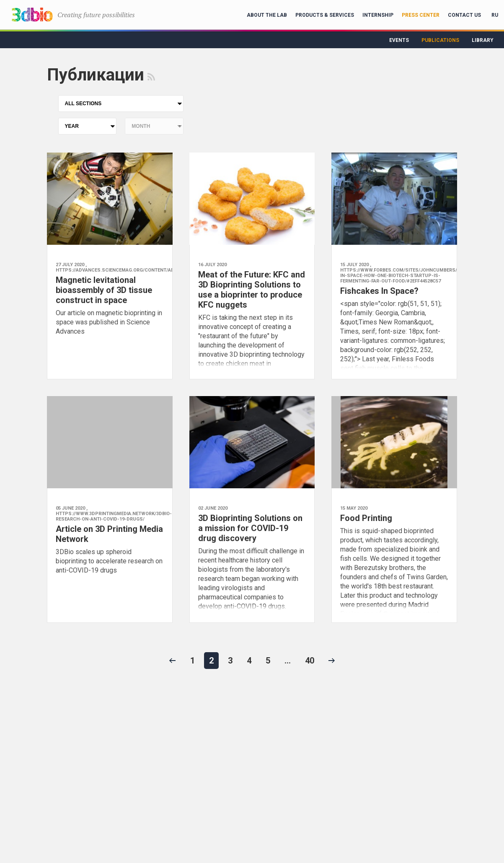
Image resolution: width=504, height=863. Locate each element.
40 (310, 661)
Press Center (421, 15)
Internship (378, 15)
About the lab (267, 15)
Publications (440, 40)
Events (399, 40)
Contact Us (464, 15)
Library (483, 40)
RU (495, 15)
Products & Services (325, 15)
